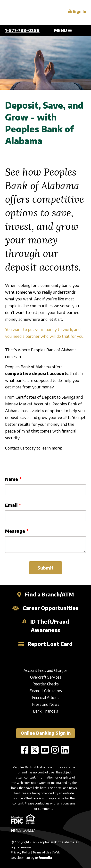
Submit (45, 568)
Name (12, 479)
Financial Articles (46, 698)
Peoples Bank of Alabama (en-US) (37, 12)
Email (11, 505)
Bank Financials (45, 711)
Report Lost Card (46, 644)
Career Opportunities (46, 608)
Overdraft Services (46, 677)
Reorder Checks (46, 684)
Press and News (46, 704)
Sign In (77, 11)
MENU (63, 30)
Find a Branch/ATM (46, 594)
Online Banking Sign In (46, 733)
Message (15, 531)
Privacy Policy (21, 852)
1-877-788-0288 (22, 30)
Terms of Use (42, 852)
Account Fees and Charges (45, 670)
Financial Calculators (46, 691)
